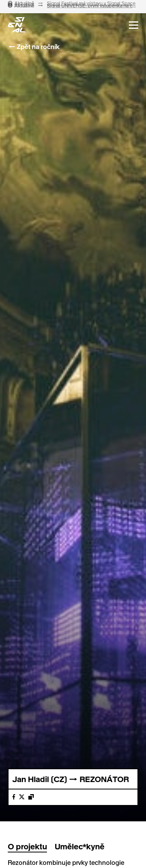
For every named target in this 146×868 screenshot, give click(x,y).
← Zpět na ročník (34, 46)
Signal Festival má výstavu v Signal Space (91, 5)
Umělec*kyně (80, 846)
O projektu (27, 846)
